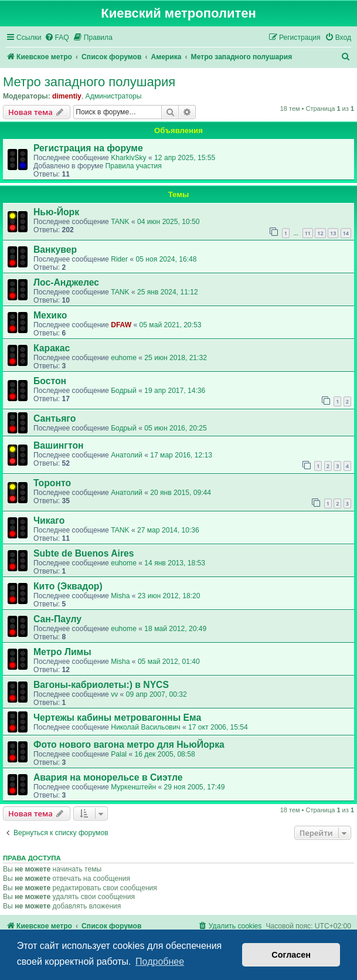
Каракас (52, 348)
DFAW (121, 325)
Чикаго (49, 520)
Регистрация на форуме (88, 148)
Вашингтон (59, 445)
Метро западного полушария (89, 82)
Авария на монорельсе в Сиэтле (108, 777)
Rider (119, 259)
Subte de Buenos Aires (84, 553)
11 (308, 233)
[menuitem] (57, 38)
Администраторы (114, 96)
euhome (124, 358)
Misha (120, 596)
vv (114, 694)
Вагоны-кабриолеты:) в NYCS (101, 685)
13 (333, 233)
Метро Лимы (62, 652)
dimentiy (67, 96)
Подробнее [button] (160, 962)
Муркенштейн (133, 787)
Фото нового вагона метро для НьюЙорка (129, 745)
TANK (120, 222)
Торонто (52, 483)
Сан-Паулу (57, 619)
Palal (119, 754)
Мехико (50, 315)
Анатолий (127, 455)
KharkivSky (129, 158)
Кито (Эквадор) (68, 586)
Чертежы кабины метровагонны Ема (117, 718)
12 (320, 233)
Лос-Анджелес (66, 282)
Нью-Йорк (56, 212)
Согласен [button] (291, 955)
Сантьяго (55, 418)
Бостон (50, 381)
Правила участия (133, 166)
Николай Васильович (145, 727)
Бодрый (124, 391)
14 (346, 233)
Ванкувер (55, 250)
